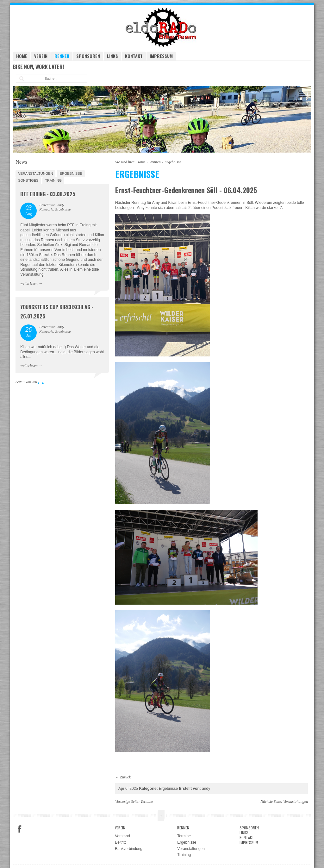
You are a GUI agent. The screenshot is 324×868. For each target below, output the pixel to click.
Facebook (20, 829)
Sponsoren (88, 56)
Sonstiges (28, 180)
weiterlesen (29, 283)
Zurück (125, 777)
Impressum (161, 56)
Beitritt (120, 842)
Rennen (62, 56)
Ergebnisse (71, 173)
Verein (41, 56)
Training (53, 180)
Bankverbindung (129, 849)
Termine (147, 802)
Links (112, 56)
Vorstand (122, 836)
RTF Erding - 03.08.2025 (48, 194)
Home (22, 56)
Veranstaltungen (35, 173)
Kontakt (134, 56)
